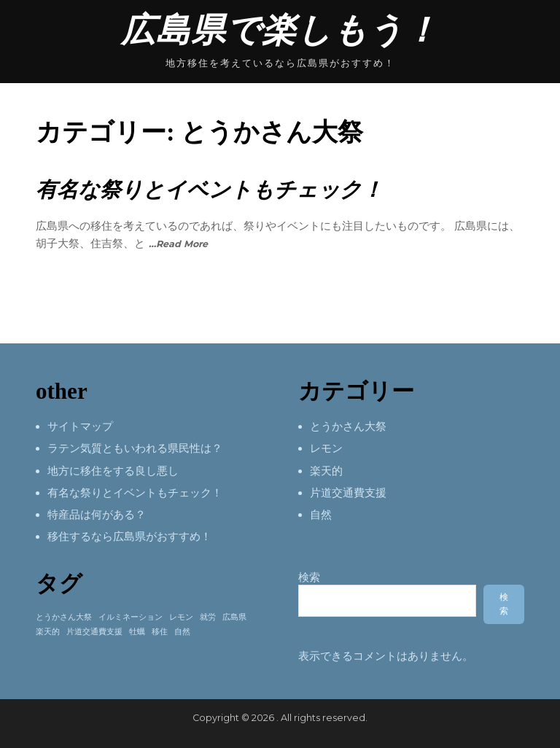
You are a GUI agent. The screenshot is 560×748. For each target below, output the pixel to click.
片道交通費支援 (348, 493)
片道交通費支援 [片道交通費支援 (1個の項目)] (94, 632)
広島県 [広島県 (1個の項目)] (234, 617)
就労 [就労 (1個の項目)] (208, 617)
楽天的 (326, 471)
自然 (321, 515)
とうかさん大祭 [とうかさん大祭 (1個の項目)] (64, 617)
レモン (326, 448)
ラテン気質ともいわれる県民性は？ (135, 448)
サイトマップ (80, 426)
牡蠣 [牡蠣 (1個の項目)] (137, 632)
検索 (309, 577)
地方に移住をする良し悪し (113, 471)
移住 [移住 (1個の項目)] (160, 632)
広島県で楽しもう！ (280, 30)
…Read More (178, 244)
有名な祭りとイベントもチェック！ (209, 190)
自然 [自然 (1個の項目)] (182, 632)
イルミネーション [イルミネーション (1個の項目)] (131, 617)
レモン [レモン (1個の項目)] (181, 617)
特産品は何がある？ (97, 515)
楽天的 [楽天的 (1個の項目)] (48, 632)
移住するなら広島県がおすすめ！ (129, 537)
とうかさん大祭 (348, 426)
